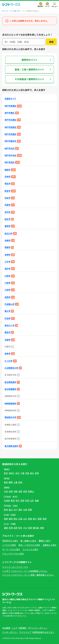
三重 (15, 482)
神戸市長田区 (11, 127)
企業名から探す (50, 545)
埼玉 (17, 473)
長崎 (15, 528)
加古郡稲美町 (11, 382)
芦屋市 (8, 205)
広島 (20, 519)
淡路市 (8, 340)
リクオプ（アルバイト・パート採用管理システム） (25, 571)
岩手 (17, 500)
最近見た (41, 6)
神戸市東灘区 (11, 106)
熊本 (20, 528)
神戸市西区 (10, 162)
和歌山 (31, 491)
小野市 (8, 283)
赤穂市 (8, 240)
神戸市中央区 (11, 155)
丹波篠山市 (10, 304)
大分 (25, 528)
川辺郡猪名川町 (12, 368)
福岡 (6, 528)
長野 (30, 510)
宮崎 (30, 528)
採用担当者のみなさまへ (43, 632)
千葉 (22, 473)
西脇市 (8, 247)
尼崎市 (8, 177)
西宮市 (8, 191)
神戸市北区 (10, 148)
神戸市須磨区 (11, 134)
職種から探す (45, 541)
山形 (32, 500)
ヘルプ (14, 628)
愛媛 (40, 519)
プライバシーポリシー (38, 628)
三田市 (8, 290)
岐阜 (20, 482)
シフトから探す (9, 545)
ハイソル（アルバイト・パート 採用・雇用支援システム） (28, 575)
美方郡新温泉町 (12, 446)
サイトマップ (25, 632)
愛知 (6, 482)
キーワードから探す (11, 549)
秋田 (27, 500)
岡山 (15, 519)
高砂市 (8, 269)
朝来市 (8, 332)
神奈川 (12, 473)
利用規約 (22, 628)
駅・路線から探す (28, 541)
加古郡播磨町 (11, 389)
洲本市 (8, 198)
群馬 (37, 473)
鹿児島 (36, 528)
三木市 (8, 262)
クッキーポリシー (10, 632)
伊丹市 (8, 212)
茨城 (27, 473)
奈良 (25, 491)
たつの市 (9, 361)
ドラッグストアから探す (13, 554)
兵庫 (11, 491)
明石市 (8, 184)
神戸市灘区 (10, 113)
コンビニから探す (30, 549)
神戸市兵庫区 (11, 120)
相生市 (8, 219)
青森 (13, 500)
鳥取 (6, 519)
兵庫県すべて (10, 99)
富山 (11, 510)
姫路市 (8, 170)
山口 (25, 519)
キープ (47, 6)
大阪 (6, 491)
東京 (6, 473)
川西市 (8, 276)
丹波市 (8, 318)
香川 (35, 519)
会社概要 (6, 628)
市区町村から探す (10, 541)
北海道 (7, 500)
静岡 (11, 482)
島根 (11, 519)
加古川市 (9, 234)
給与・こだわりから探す (29, 545)
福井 (20, 510)
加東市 (8, 354)
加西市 (8, 297)
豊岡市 (8, 226)
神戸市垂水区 (11, 141)
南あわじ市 (10, 325)
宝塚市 (8, 255)
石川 (15, 510)
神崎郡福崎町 (11, 404)
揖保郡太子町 (11, 417)
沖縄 (42, 528)
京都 (15, 491)
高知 (44, 519)
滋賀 (20, 491)
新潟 (6, 510)
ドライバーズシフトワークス (15, 567)
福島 (37, 500)
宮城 (22, 500)
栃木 (32, 473)
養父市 (8, 311)
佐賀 (11, 528)
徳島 (30, 519)
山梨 (25, 510)
